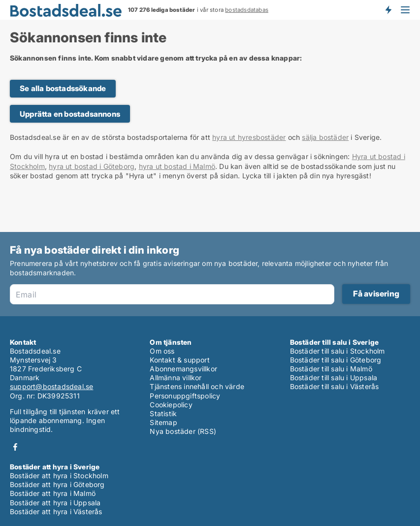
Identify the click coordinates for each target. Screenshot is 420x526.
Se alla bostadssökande (63, 88)
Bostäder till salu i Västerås (335, 386)
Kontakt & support (179, 360)
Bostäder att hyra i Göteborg (57, 484)
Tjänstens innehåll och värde (197, 386)
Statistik (163, 413)
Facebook (15, 447)
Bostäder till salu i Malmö (331, 369)
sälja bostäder (325, 137)
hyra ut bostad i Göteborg (92, 166)
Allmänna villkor (176, 378)
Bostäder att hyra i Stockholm (59, 476)
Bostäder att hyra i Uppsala (55, 503)
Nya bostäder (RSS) (183, 431)
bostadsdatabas (247, 10)
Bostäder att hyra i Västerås (56, 511)
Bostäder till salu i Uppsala (334, 378)
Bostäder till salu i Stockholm (338, 351)
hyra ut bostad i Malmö (177, 166)
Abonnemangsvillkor (183, 369)
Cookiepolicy (171, 405)
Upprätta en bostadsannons (70, 114)
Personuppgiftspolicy (185, 396)
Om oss (162, 351)
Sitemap (163, 422)
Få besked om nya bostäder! (388, 10)
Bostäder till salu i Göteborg (336, 360)
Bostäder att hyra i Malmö (53, 493)
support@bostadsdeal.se (51, 386)
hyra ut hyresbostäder (249, 137)
